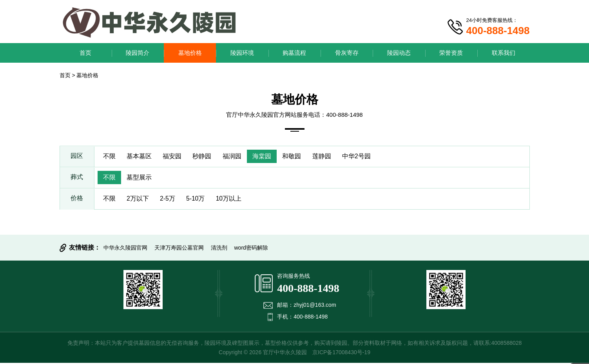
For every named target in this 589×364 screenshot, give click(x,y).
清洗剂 (219, 249)
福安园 (174, 157)
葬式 (77, 178)
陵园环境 (242, 53)
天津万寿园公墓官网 (179, 249)
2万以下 (139, 200)
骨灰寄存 (347, 53)
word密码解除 (251, 249)
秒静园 (205, 157)
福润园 (235, 157)
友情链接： (85, 249)
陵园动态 (399, 53)
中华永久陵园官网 (125, 249)
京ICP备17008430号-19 (341, 353)
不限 (110, 157)
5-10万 (198, 200)
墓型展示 (140, 178)
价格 (77, 200)
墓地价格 (190, 53)
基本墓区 (140, 157)
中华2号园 (362, 157)
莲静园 (327, 157)
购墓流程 (294, 53)
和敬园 (296, 157)
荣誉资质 (451, 53)
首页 (85, 53)
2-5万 (169, 200)
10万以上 (232, 200)
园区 (77, 157)
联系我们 (504, 53)
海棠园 (266, 157)
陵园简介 (138, 53)
